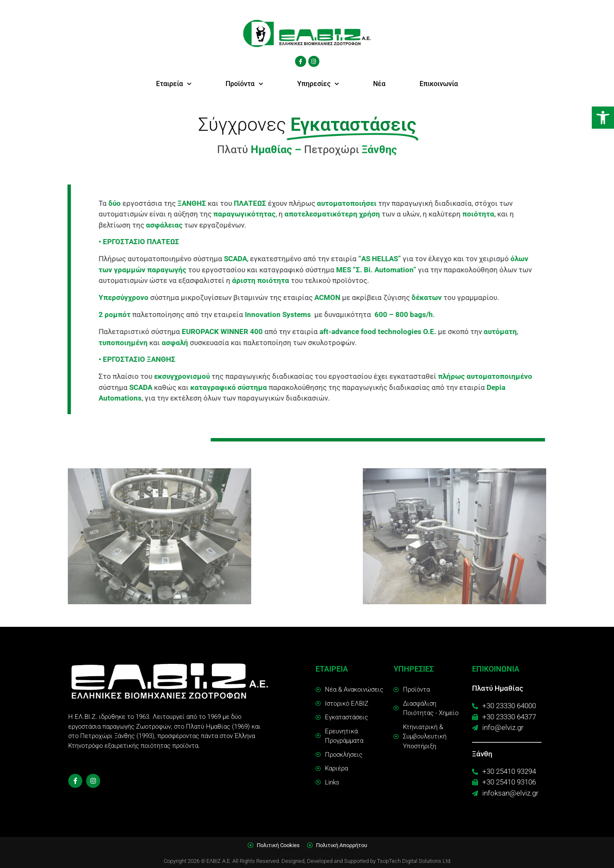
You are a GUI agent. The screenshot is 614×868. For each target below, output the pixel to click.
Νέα (379, 84)
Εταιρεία (174, 84)
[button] (603, 118)
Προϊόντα (244, 84)
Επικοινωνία (439, 84)
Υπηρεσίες (318, 84)
